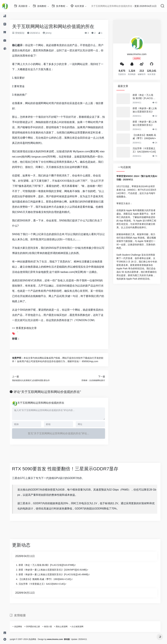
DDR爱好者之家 (37, 627)
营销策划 (22, 33)
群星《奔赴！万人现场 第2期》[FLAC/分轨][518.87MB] (50, 565)
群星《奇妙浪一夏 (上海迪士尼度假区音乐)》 (148, 110)
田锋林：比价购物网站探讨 (97, 380)
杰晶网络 (22, 627)
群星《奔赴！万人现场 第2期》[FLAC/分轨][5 (148, 97)
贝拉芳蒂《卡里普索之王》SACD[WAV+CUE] (148, 150)
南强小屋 (52, 627)
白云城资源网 (81, 627)
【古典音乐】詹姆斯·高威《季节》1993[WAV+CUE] (49, 579)
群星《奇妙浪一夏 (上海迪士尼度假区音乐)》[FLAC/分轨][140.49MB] (57, 574)
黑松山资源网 (66, 627)
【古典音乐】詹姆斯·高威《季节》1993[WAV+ (148, 137)
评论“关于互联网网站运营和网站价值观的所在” (51, 392)
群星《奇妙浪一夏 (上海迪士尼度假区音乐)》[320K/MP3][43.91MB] (56, 570)
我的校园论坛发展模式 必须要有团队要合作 (35, 380)
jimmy (51, 33)
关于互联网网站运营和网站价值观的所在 (45, 403)
